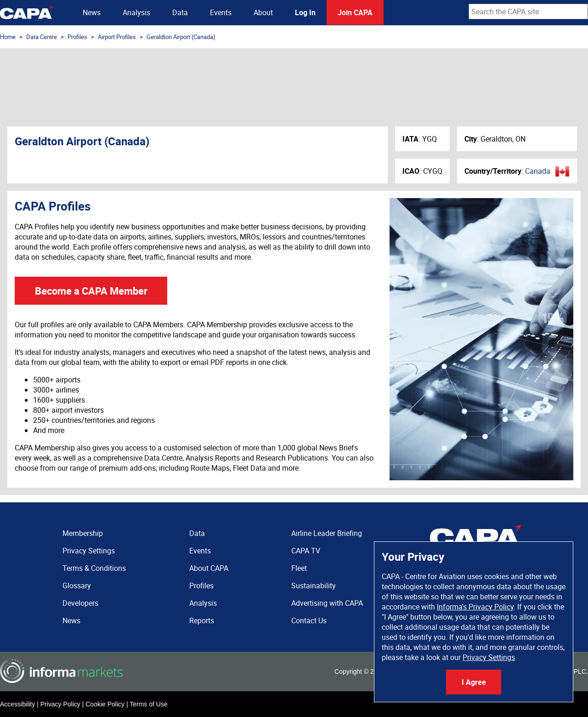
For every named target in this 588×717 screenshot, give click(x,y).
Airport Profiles (117, 37)
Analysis (136, 12)
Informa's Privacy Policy (475, 607)
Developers (80, 603)
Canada (538, 171)
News (92, 12)
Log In (305, 12)
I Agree (474, 682)
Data (180, 12)
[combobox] (528, 11)
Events (221, 12)
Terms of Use (148, 704)
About (263, 12)
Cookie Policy (105, 704)
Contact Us (309, 620)
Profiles (77, 37)
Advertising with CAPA (327, 603)
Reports (202, 620)
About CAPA (209, 568)
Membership (83, 533)
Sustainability (314, 586)
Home (8, 37)
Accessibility (17, 704)
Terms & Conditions (94, 568)
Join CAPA (355, 12)
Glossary (77, 586)
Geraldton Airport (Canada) (181, 37)
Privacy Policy (60, 704)
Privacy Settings (489, 657)
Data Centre (42, 37)
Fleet (299, 568)
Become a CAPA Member (91, 291)
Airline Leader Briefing (327, 533)
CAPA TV (306, 551)
